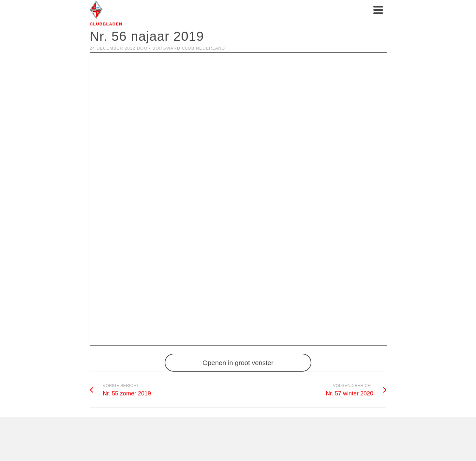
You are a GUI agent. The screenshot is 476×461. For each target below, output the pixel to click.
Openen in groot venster (238, 363)
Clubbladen (106, 24)
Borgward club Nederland (189, 48)
